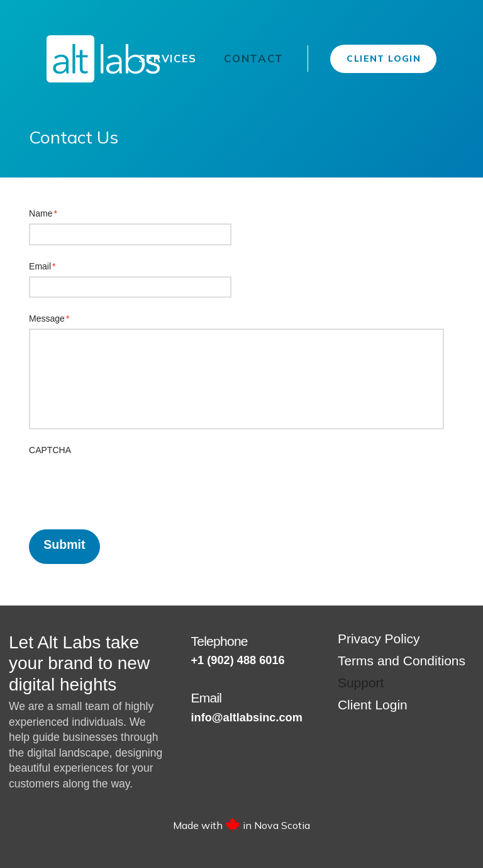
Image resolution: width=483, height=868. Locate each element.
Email (42, 266)
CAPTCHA (50, 450)
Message (49, 318)
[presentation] (125, 485)
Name (43, 213)
